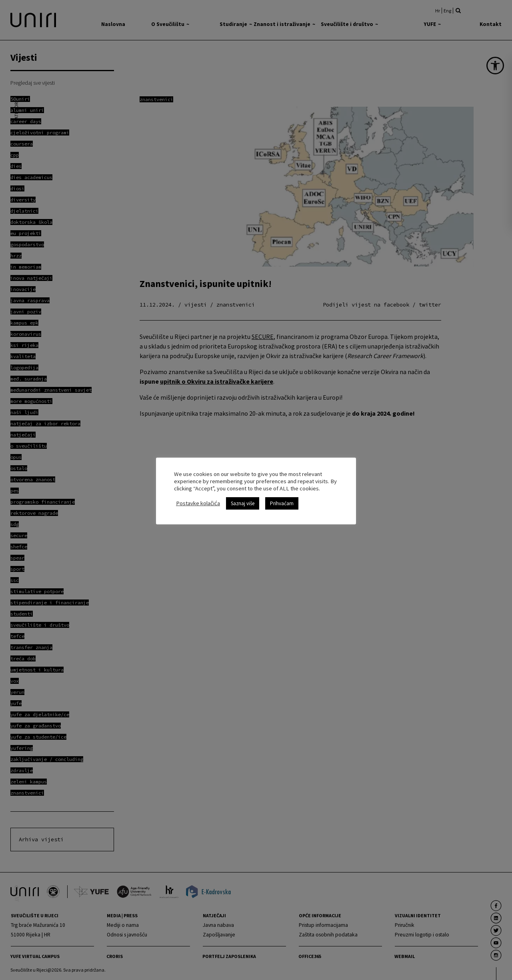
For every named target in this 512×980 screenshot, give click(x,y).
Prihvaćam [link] (282, 500)
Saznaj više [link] (243, 500)
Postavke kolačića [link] (198, 500)
